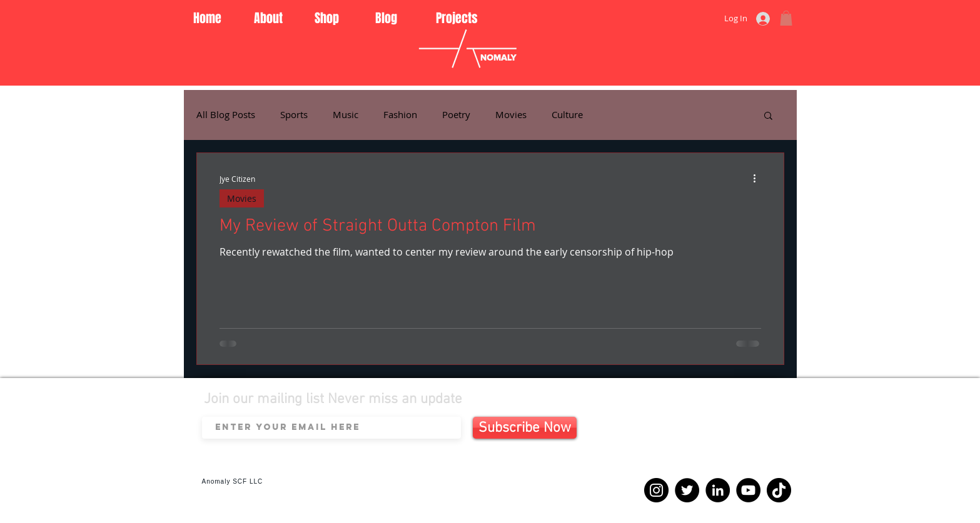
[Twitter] (687, 490)
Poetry (456, 114)
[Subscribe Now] (525, 428)
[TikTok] (779, 490)
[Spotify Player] (713, 442)
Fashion (400, 114)
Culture (567, 114)
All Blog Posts (226, 114)
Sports (294, 114)
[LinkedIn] (718, 490)
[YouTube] (748, 490)
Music (346, 114)
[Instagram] (656, 490)
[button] (786, 18)
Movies (511, 114)
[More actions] (759, 179)
